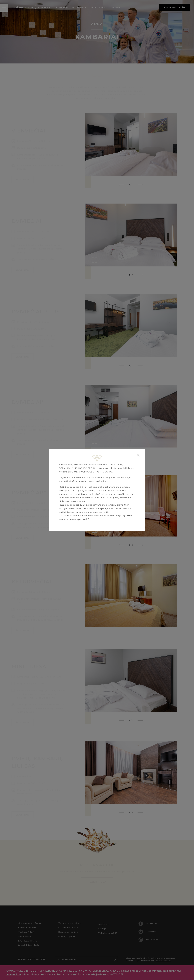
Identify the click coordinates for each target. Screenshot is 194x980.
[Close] (138, 455)
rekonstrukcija (108, 468)
